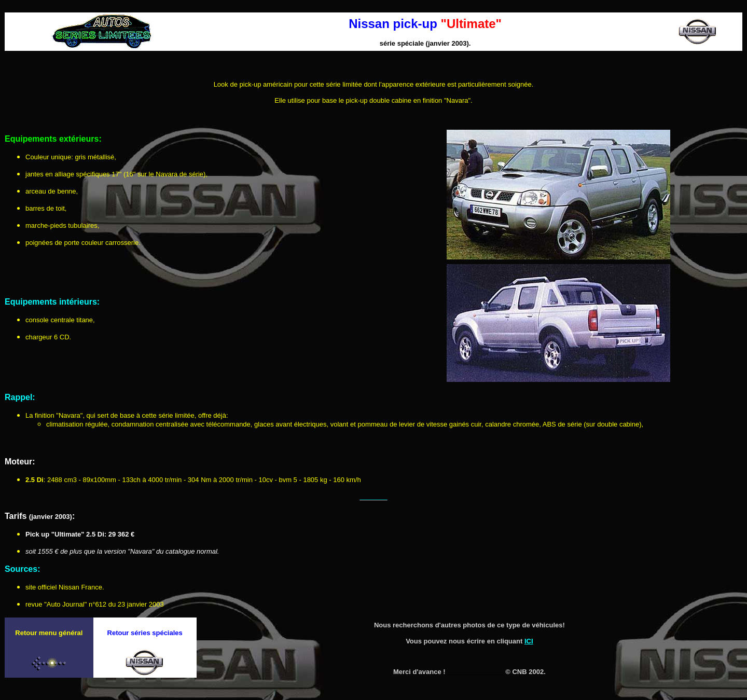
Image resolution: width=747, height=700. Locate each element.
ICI (529, 641)
